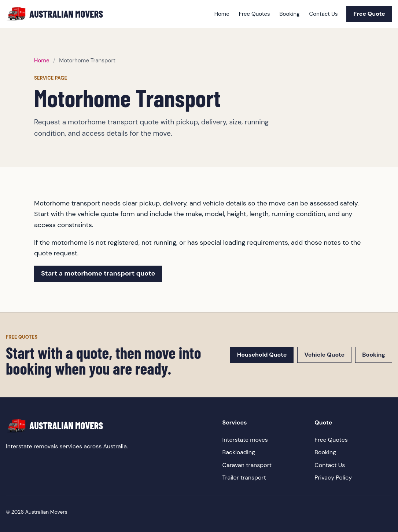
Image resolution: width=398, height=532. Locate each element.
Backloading (239, 452)
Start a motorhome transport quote (98, 273)
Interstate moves (245, 440)
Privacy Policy (333, 478)
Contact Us (324, 14)
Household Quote (262, 355)
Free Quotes (255, 14)
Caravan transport (247, 465)
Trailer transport (244, 478)
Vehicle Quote (324, 355)
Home (222, 14)
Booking (290, 14)
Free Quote (369, 14)
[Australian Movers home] (54, 14)
